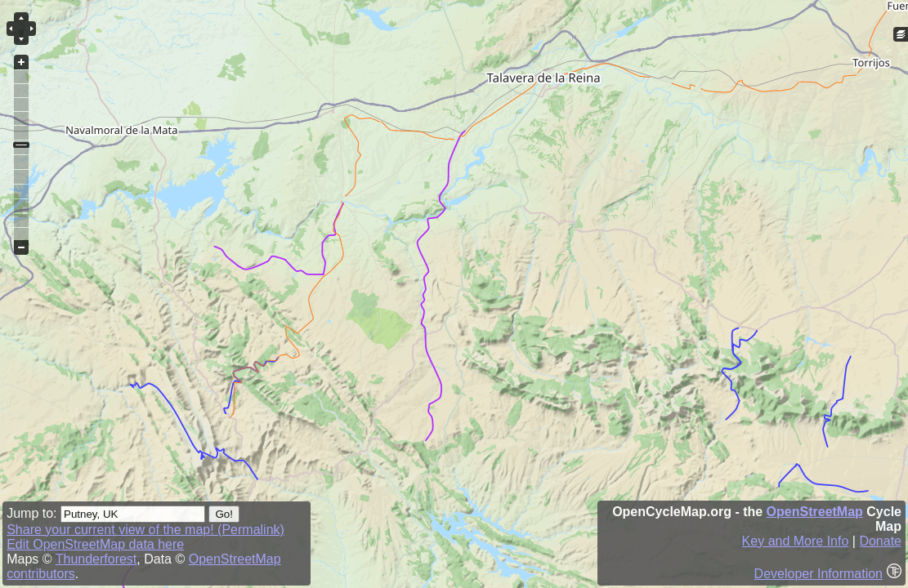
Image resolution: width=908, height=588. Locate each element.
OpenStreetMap (815, 512)
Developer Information (819, 574)
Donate (880, 541)
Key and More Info (796, 541)
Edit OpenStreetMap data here (95, 544)
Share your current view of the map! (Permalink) (145, 530)
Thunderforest (96, 559)
